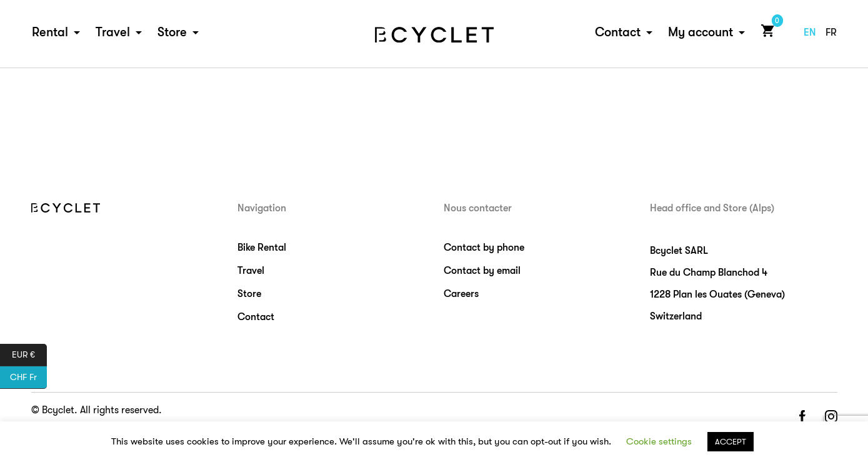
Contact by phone (484, 248)
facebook (802, 417)
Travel (113, 32)
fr (831, 33)
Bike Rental (262, 248)
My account (701, 32)
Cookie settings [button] (659, 441)
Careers (461, 294)
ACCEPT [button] (731, 442)
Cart (765, 30)
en (810, 33)
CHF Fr (28, 378)
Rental (50, 32)
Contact (618, 32)
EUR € (29, 355)
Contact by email (482, 271)
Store (172, 32)
